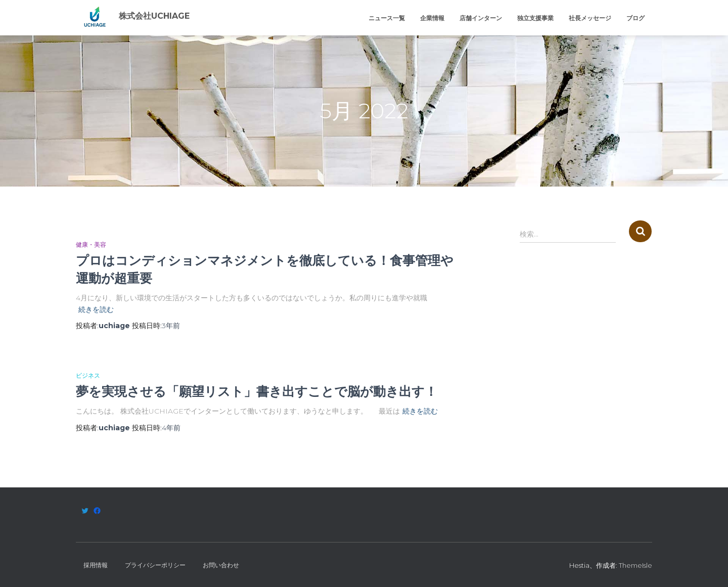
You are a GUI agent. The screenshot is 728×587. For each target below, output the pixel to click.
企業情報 (432, 18)
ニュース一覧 (387, 18)
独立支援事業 (535, 18)
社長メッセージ (590, 18)
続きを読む (96, 309)
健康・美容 (91, 244)
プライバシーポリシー (155, 565)
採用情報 (96, 565)
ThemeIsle (635, 565)
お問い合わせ (221, 565)
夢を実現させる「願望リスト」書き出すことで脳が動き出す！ (257, 391)
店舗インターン (481, 18)
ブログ (635, 18)
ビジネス (88, 375)
